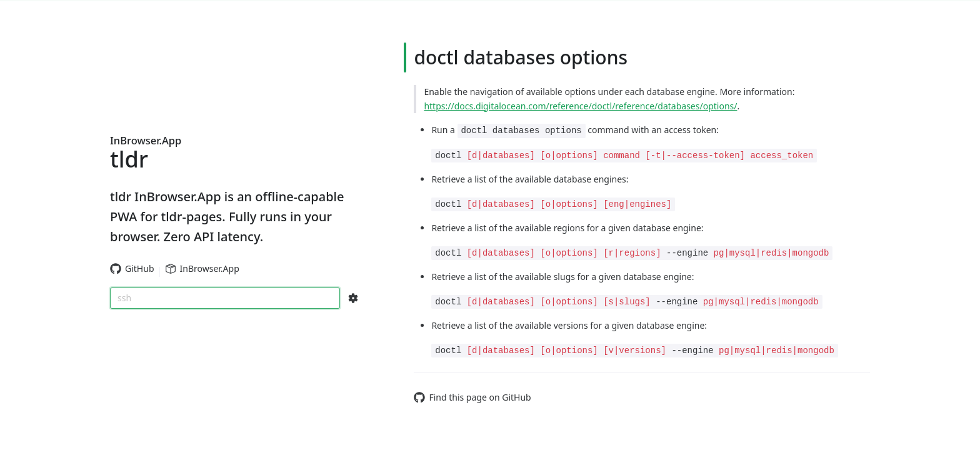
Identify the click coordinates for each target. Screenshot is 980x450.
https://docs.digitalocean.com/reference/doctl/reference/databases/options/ (580, 106)
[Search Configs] (353, 298)
